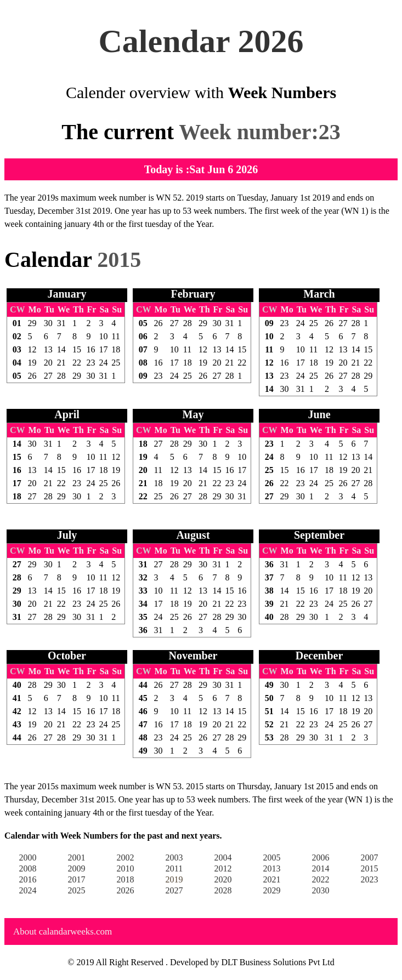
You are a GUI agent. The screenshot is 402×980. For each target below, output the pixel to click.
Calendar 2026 (201, 41)
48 (143, 737)
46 (143, 711)
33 (143, 591)
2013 (272, 868)
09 (143, 376)
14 (61, 349)
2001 (77, 857)
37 (269, 577)
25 (116, 363)
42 (17, 711)
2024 (28, 890)
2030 (321, 890)
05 (17, 376)
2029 (272, 890)
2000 (28, 857)
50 (269, 698)
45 (143, 698)
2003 (174, 857)
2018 (126, 879)
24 (103, 363)
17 (103, 349)
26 (32, 376)
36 (143, 630)
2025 (77, 890)
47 (143, 724)
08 (143, 363)
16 (91, 349)
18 (116, 349)
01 (17, 323)
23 (91, 363)
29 (32, 323)
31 (61, 323)
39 (269, 604)
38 (269, 591)
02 (17, 336)
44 (17, 737)
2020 (223, 879)
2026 (126, 890)
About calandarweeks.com (63, 931)
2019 (174, 879)
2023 (370, 879)
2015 (370, 868)
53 (269, 737)
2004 (223, 857)
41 (17, 698)
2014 (321, 868)
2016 (28, 879)
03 (17, 349)
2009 (77, 868)
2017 (77, 879)
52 (269, 724)
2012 (223, 868)
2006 (321, 857)
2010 (126, 868)
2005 (272, 857)
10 (103, 336)
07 (143, 349)
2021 (272, 879)
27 (48, 376)
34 (143, 604)
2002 (126, 857)
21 (61, 363)
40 (269, 617)
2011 (174, 868)
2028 (223, 890)
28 (61, 376)
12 (32, 349)
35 (143, 617)
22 (77, 363)
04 (17, 363)
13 (48, 349)
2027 (174, 890)
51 (269, 711)
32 (143, 577)
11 (115, 336)
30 (48, 323)
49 (143, 751)
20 (48, 363)
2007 (370, 857)
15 (77, 349)
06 (143, 336)
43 (17, 724)
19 (32, 363)
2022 (321, 879)
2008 (28, 868)
